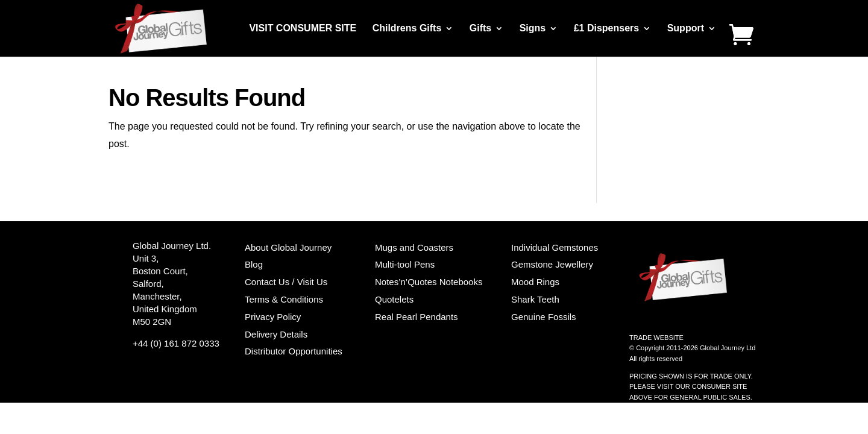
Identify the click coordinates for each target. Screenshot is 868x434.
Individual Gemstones (555, 247)
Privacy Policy (273, 317)
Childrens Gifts (407, 29)
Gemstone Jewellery (552, 264)
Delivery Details (276, 334)
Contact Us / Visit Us (286, 282)
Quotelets (394, 299)
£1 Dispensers (607, 29)
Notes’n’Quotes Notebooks (429, 282)
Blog (254, 264)
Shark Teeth (535, 299)
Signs (533, 29)
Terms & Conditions (284, 299)
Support (686, 29)
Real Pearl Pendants (417, 317)
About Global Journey (288, 247)
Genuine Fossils (544, 317)
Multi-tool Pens (405, 264)
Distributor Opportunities (294, 351)
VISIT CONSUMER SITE (303, 29)
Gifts (480, 29)
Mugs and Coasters (414, 247)
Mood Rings (535, 282)
